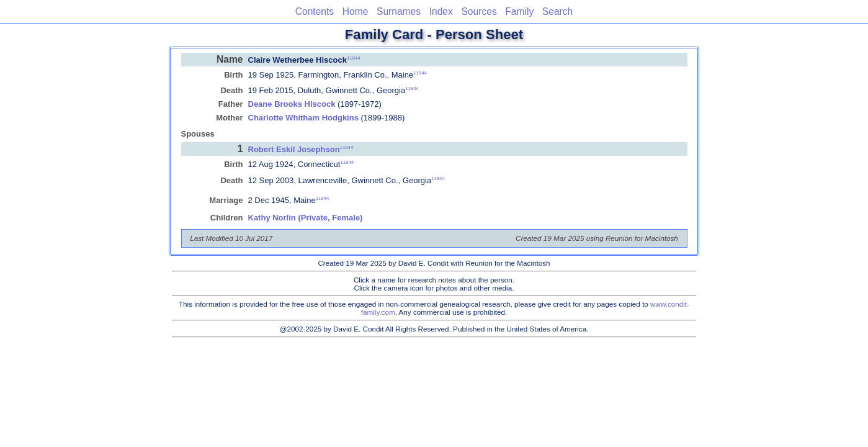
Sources (479, 11)
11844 (354, 57)
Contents (315, 11)
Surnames (399, 11)
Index (441, 11)
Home (356, 11)
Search (557, 11)
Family (519, 11)
